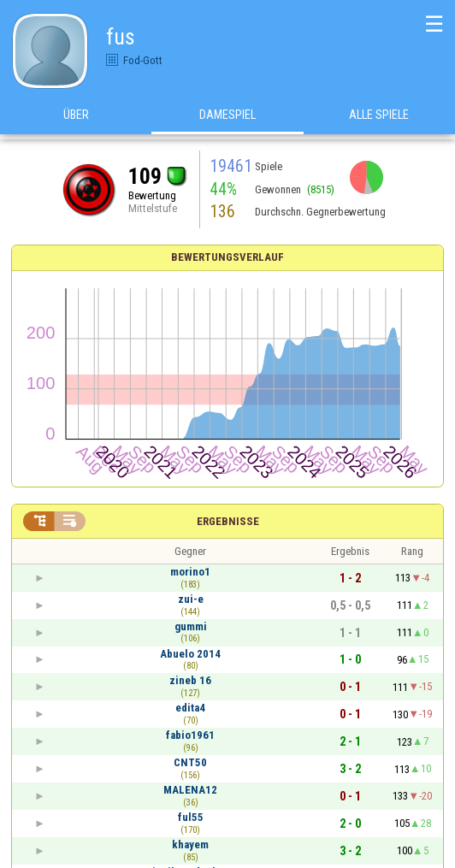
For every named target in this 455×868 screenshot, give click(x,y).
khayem (190, 844)
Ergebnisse (228, 521)
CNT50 (190, 762)
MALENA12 (190, 790)
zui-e (191, 599)
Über (76, 119)
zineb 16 (190, 680)
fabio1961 (190, 735)
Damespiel (227, 119)
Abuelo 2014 (190, 654)
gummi (191, 626)
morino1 (190, 572)
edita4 (190, 708)
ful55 (191, 817)
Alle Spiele (379, 119)
